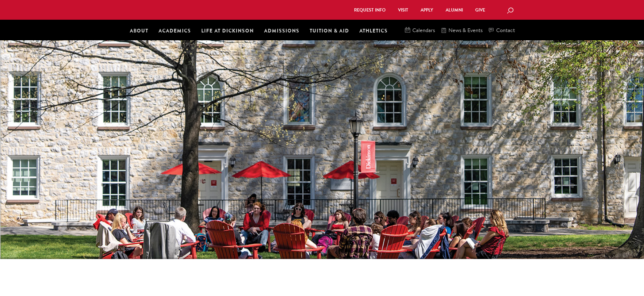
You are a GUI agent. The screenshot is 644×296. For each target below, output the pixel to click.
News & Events (462, 31)
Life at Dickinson (228, 31)
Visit (403, 10)
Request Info (370, 10)
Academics (175, 31)
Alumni (454, 10)
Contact (502, 31)
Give (480, 10)
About (139, 31)
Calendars (420, 31)
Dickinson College (218, 9)
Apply (427, 10)
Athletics (374, 31)
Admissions (282, 31)
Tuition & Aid (329, 31)
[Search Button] (510, 11)
